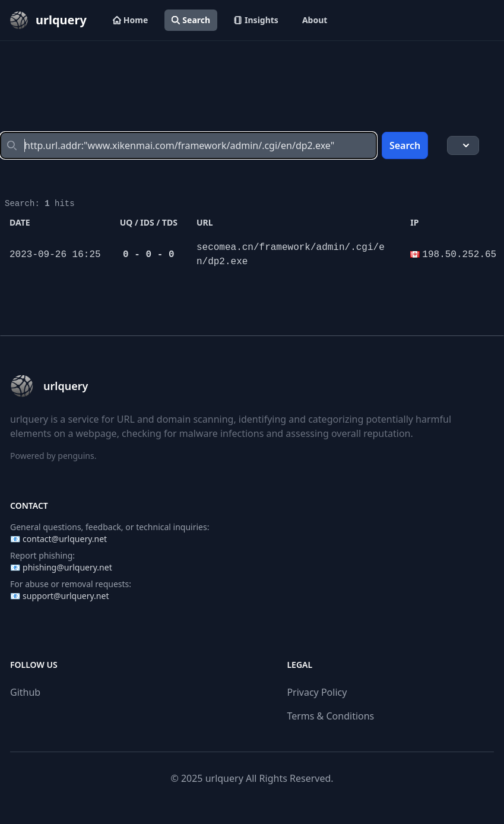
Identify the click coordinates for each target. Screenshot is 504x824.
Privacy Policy (317, 692)
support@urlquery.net (66, 596)
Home (130, 20)
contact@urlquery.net (65, 539)
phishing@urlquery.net (67, 567)
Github (25, 692)
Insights (256, 20)
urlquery (224, 778)
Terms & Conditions (330, 716)
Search (191, 20)
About (315, 20)
